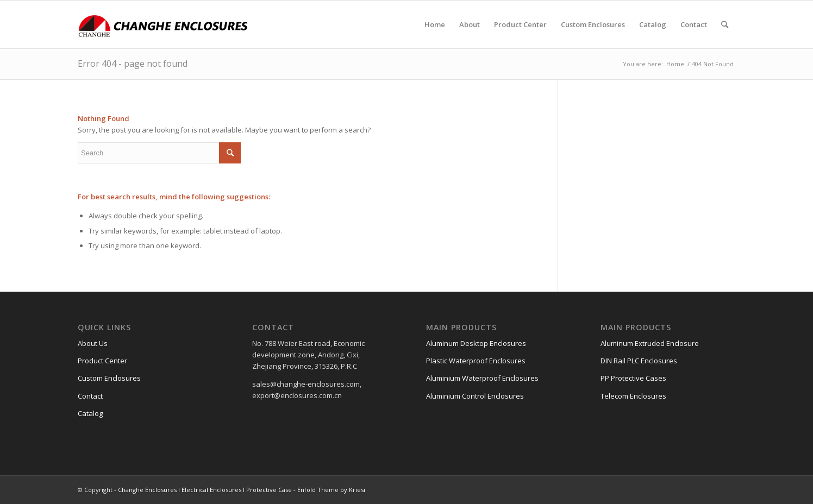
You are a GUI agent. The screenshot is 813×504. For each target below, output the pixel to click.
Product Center (102, 361)
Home (675, 64)
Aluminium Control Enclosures (475, 396)
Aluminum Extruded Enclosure (650, 343)
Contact (90, 396)
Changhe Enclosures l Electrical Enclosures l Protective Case (205, 490)
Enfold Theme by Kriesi (331, 490)
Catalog (90, 413)
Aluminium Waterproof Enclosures (482, 378)
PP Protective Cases (633, 378)
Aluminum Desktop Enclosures (476, 343)
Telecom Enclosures (633, 396)
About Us (93, 343)
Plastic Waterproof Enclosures (476, 361)
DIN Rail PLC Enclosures (639, 361)
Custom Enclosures (109, 378)
